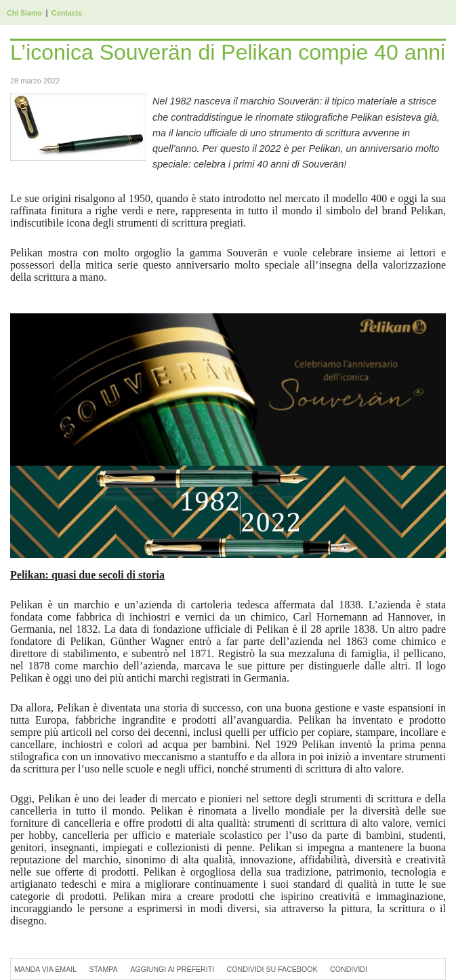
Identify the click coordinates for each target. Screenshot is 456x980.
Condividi (349, 969)
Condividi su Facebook (272, 969)
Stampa (104, 969)
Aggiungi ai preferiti (172, 969)
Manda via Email (45, 969)
